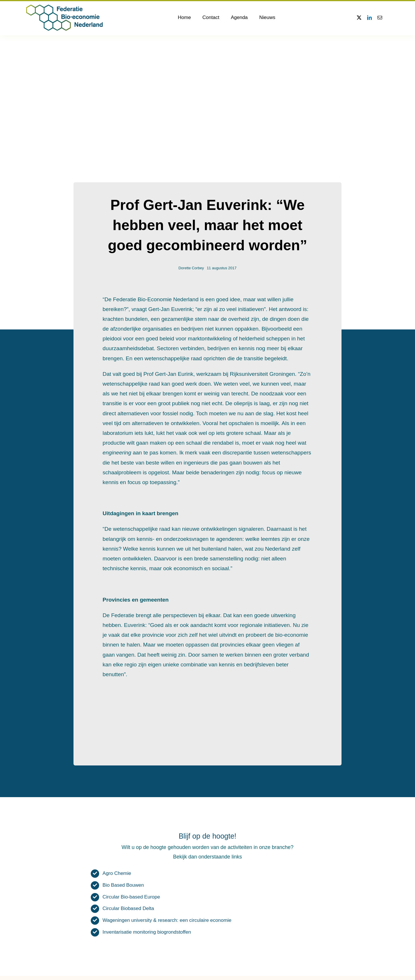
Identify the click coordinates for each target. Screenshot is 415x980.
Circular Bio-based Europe (131, 897)
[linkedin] (369, 18)
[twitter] (359, 18)
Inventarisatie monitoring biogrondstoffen (147, 932)
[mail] (380, 18)
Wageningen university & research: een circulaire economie (167, 920)
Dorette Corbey (191, 268)
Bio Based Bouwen (123, 885)
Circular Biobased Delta (128, 908)
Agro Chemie (117, 873)
